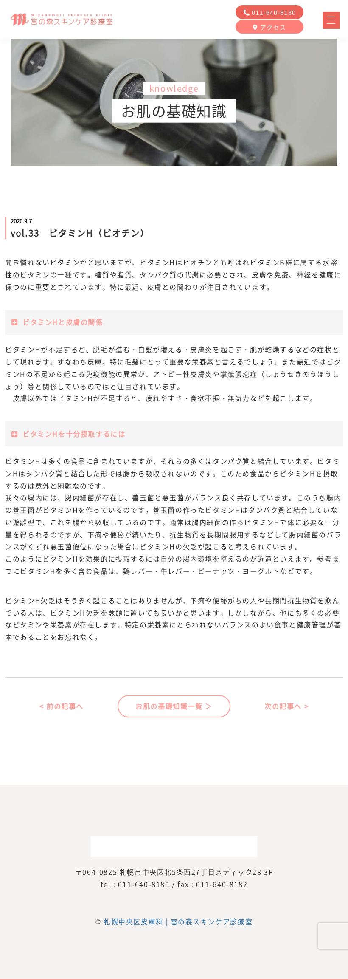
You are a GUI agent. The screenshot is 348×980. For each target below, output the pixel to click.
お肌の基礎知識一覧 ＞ (174, 706)
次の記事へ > (286, 706)
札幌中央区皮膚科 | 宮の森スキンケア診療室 (178, 921)
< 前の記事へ (62, 706)
